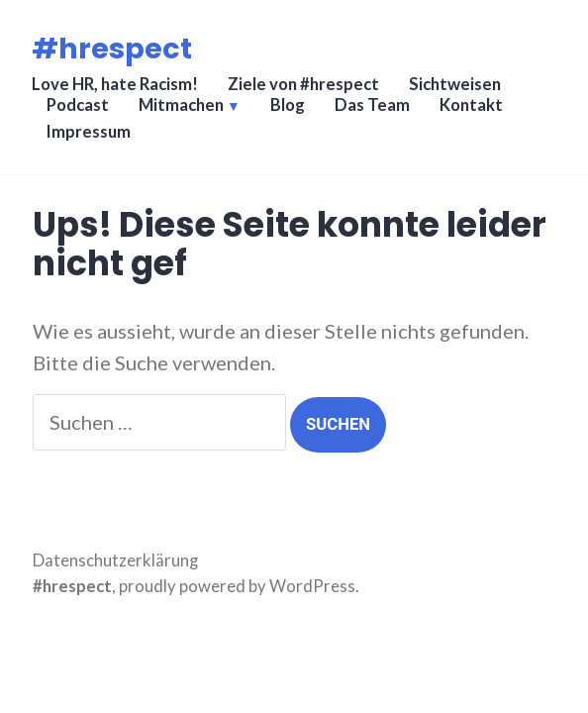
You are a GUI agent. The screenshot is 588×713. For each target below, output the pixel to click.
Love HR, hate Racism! (115, 84)
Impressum (89, 132)
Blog (288, 105)
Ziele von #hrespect (303, 84)
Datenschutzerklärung (115, 560)
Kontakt (471, 105)
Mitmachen (181, 105)
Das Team (372, 105)
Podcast (78, 105)
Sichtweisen (455, 84)
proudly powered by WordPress (237, 586)
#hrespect (112, 49)
